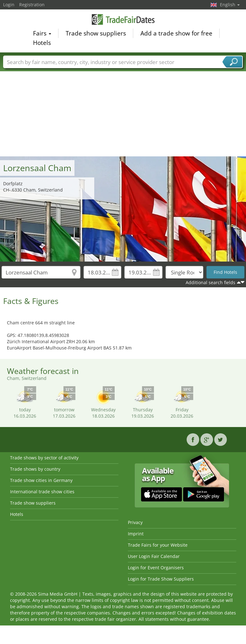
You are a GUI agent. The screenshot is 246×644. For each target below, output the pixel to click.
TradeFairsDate (123, 20)
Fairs (42, 34)
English (230, 5)
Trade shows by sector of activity (44, 458)
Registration (32, 5)
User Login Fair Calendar (154, 556)
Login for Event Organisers (156, 568)
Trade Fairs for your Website (158, 545)
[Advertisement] (123, 109)
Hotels (42, 44)
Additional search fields (210, 282)
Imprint (136, 534)
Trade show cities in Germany (41, 480)
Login (9, 5)
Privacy (135, 522)
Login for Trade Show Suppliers (161, 579)
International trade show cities (42, 492)
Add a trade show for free (176, 34)
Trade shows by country (35, 469)
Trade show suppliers (96, 34)
